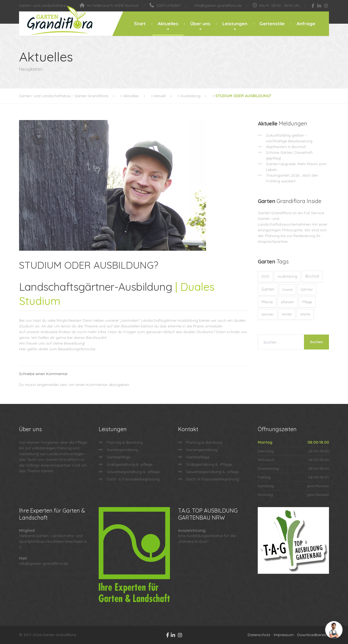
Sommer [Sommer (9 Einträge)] (268, 314)
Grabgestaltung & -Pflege (209, 464)
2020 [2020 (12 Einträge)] (265, 276)
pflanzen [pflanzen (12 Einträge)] (288, 302)
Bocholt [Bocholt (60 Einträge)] (312, 276)
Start (140, 24)
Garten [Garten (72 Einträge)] (268, 289)
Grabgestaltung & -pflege (130, 464)
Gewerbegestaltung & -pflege (133, 472)
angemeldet (48, 385)
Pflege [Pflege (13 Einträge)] (307, 302)
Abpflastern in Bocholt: (286, 147)
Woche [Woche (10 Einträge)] (305, 314)
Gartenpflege (118, 457)
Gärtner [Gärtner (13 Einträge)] (307, 289)
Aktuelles (168, 24)
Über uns (200, 24)
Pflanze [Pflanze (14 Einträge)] (267, 302)
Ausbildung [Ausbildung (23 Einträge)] (287, 276)
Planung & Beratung (125, 442)
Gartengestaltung (122, 450)
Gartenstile (272, 24)
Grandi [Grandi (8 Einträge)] (288, 289)
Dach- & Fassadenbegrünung (133, 479)
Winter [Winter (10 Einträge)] (287, 314)
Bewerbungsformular (77, 349)
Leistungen (235, 24)
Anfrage (306, 24)
